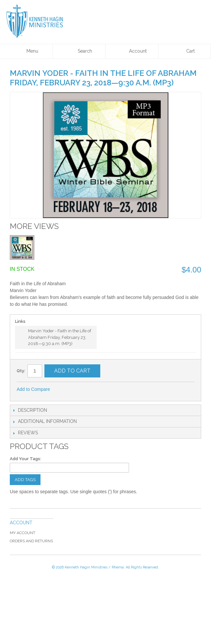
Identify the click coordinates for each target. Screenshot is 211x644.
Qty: (21, 371)
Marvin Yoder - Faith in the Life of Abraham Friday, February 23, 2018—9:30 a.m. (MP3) (60, 337)
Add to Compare (33, 389)
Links (20, 321)
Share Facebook (77, 390)
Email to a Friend (64, 390)
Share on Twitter (90, 390)
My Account (23, 533)
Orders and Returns (31, 541)
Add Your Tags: (25, 459)
